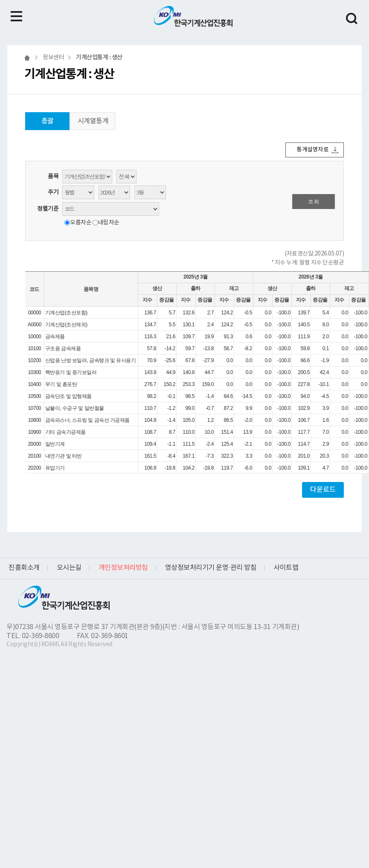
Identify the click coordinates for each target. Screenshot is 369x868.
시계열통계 (93, 121)
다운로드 (323, 490)
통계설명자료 (312, 150)
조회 (314, 202)
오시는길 (69, 568)
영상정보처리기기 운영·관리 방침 (211, 568)
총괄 (48, 121)
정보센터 (53, 58)
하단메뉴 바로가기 (0, 0)
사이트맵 (286, 568)
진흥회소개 (24, 568)
